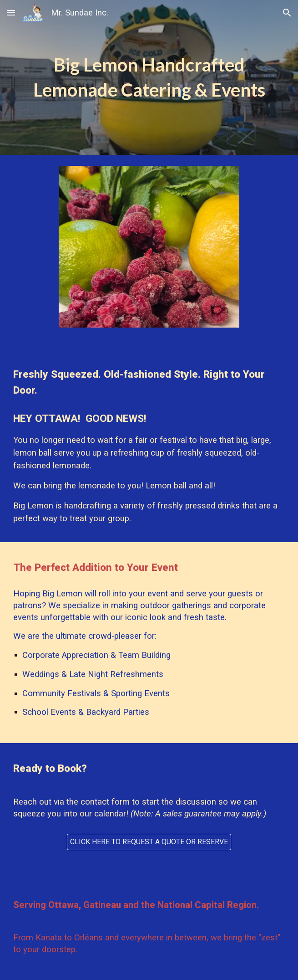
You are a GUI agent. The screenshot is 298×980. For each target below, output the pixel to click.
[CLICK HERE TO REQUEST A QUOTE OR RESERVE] (149, 842)
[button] (11, 13)
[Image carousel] (149, 252)
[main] (149, 77)
